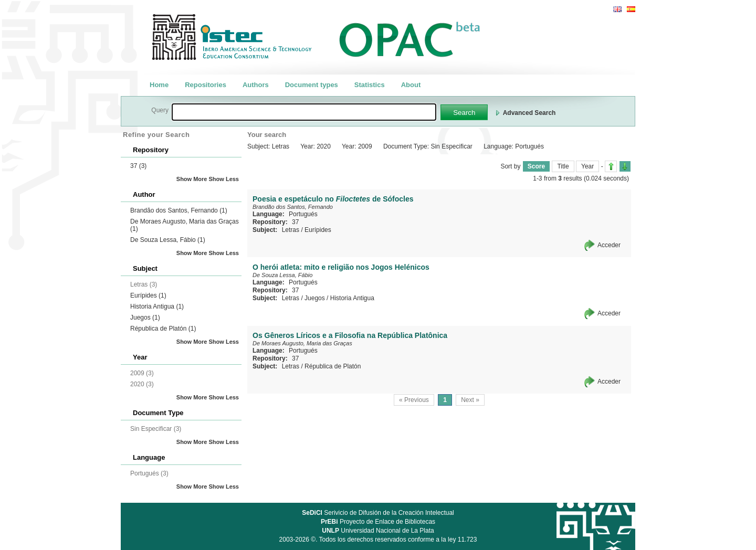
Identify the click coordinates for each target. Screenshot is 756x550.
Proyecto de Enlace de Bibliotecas (378, 522)
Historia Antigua (157, 306)
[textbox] (304, 112)
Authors (256, 85)
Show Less (224, 179)
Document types (312, 85)
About (411, 85)
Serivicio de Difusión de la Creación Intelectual (378, 513)
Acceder (609, 245)
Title (563, 166)
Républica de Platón (163, 329)
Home (159, 85)
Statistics (370, 85)
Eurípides (148, 295)
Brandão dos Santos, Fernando (179, 210)
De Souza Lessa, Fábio (168, 240)
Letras (291, 230)
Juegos (145, 318)
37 (138, 166)
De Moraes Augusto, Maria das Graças (302, 343)
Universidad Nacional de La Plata (378, 531)
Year (587, 166)
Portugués (303, 214)
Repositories (206, 85)
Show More (192, 179)
